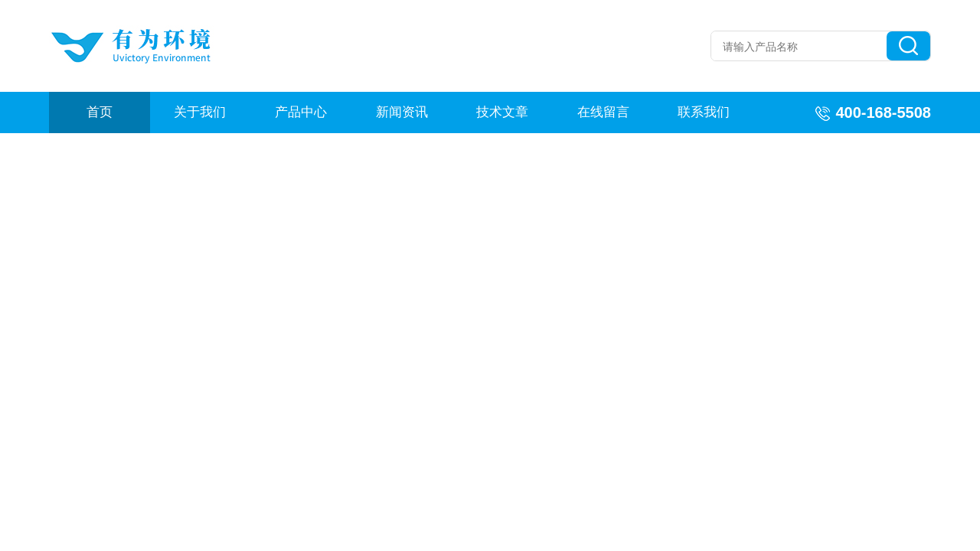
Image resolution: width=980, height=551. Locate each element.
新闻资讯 (402, 112)
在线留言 (603, 112)
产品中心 (301, 112)
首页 (100, 112)
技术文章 (502, 112)
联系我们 (704, 112)
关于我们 (200, 112)
